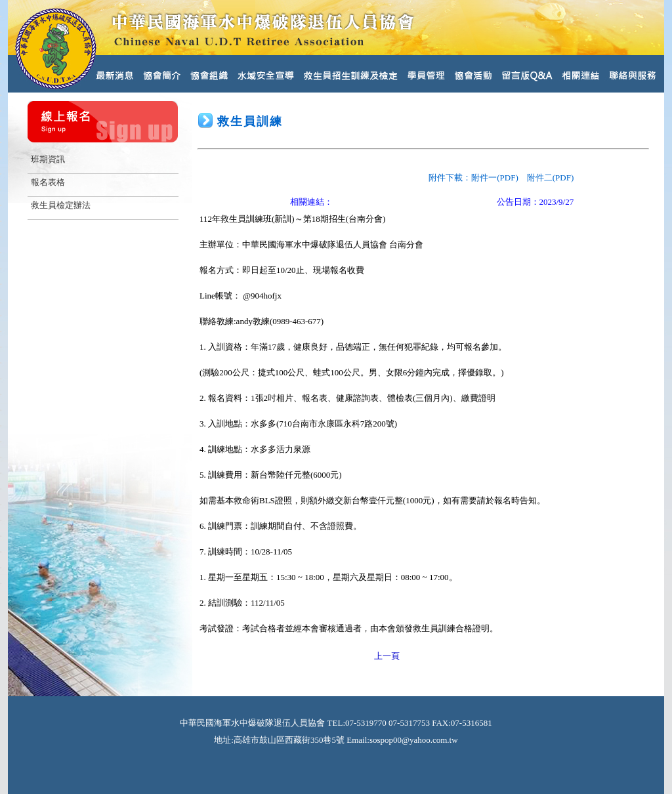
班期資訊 (48, 159)
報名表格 (48, 182)
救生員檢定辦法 (61, 205)
